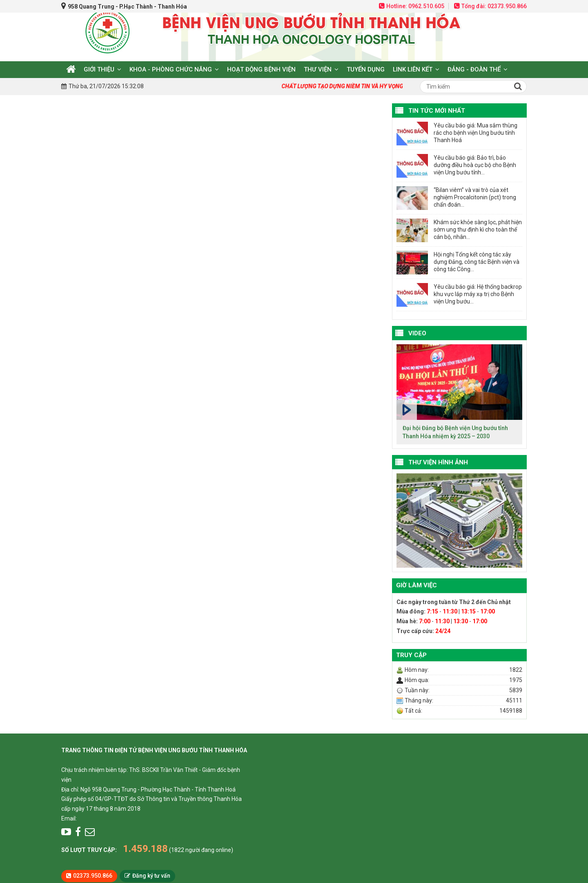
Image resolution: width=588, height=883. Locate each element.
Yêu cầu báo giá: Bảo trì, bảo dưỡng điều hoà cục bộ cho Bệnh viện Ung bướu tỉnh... (475, 165)
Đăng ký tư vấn (151, 876)
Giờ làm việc (416, 585)
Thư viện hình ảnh (438, 462)
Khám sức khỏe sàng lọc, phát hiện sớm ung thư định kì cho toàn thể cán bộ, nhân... (478, 230)
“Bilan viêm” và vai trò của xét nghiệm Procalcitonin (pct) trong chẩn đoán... (475, 197)
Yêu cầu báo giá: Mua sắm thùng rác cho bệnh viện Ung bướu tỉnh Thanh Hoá (476, 133)
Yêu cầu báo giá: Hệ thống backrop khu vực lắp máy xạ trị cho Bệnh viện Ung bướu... (478, 294)
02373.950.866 (93, 876)
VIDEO (417, 333)
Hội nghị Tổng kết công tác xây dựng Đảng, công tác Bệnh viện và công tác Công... (477, 262)
